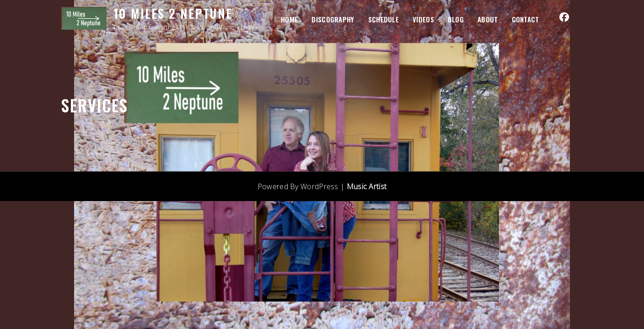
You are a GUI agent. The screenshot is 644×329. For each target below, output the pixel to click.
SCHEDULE (384, 19)
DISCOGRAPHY (333, 19)
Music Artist (367, 186)
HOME (289, 19)
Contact (526, 19)
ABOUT (488, 19)
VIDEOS (423, 19)
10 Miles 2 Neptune (173, 13)
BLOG (456, 19)
